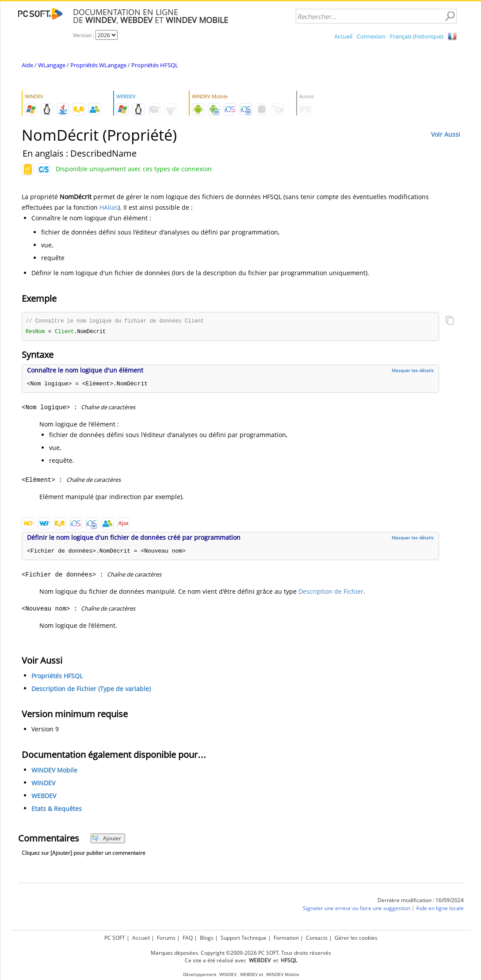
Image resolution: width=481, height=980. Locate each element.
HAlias (109, 207)
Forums (166, 938)
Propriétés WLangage (98, 65)
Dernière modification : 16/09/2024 (421, 901)
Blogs (207, 938)
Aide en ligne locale (440, 909)
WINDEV (43, 784)
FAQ (188, 938)
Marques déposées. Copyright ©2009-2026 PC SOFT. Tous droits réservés (241, 953)
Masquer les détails (413, 371)
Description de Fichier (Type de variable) (91, 690)
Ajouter (106, 839)
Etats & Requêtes (57, 809)
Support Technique (244, 938)
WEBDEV (44, 797)
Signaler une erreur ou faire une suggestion (357, 909)
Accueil (343, 36)
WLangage (52, 65)
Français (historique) (417, 36)
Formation (286, 938)
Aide (27, 65)
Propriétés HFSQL (155, 65)
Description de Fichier (331, 592)
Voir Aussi (446, 134)
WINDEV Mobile (54, 771)
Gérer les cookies (356, 938)
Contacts (317, 938)
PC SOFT (115, 938)
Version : (84, 35)
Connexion (371, 36)
